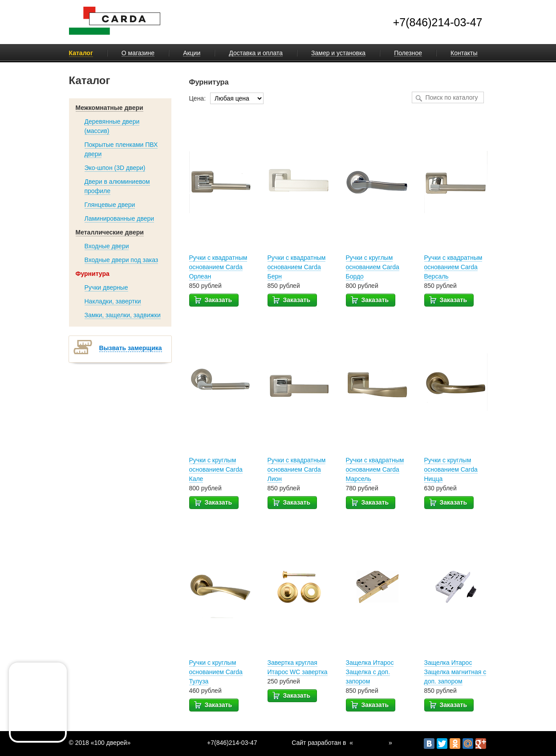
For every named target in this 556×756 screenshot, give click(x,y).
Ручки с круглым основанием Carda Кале (216, 469)
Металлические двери (110, 232)
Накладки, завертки (113, 301)
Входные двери (107, 246)
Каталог (81, 53)
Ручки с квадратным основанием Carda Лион (297, 469)
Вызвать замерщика (131, 348)
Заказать (213, 299)
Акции (192, 53)
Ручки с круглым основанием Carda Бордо (373, 267)
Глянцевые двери (110, 205)
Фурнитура (93, 274)
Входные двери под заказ (122, 260)
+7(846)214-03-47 (438, 22)
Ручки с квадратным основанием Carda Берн (297, 267)
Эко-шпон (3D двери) (115, 168)
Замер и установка (338, 53)
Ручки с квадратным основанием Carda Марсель (375, 469)
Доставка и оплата (256, 53)
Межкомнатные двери (110, 108)
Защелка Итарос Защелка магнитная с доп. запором (455, 672)
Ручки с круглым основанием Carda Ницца (451, 469)
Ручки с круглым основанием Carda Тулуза (216, 672)
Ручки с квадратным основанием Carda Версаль (453, 267)
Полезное (408, 53)
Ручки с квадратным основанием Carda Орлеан (218, 267)
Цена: (198, 98)
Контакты (464, 53)
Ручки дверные (106, 287)
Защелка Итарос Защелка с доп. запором (370, 672)
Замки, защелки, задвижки (123, 315)
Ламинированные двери (120, 218)
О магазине (138, 53)
